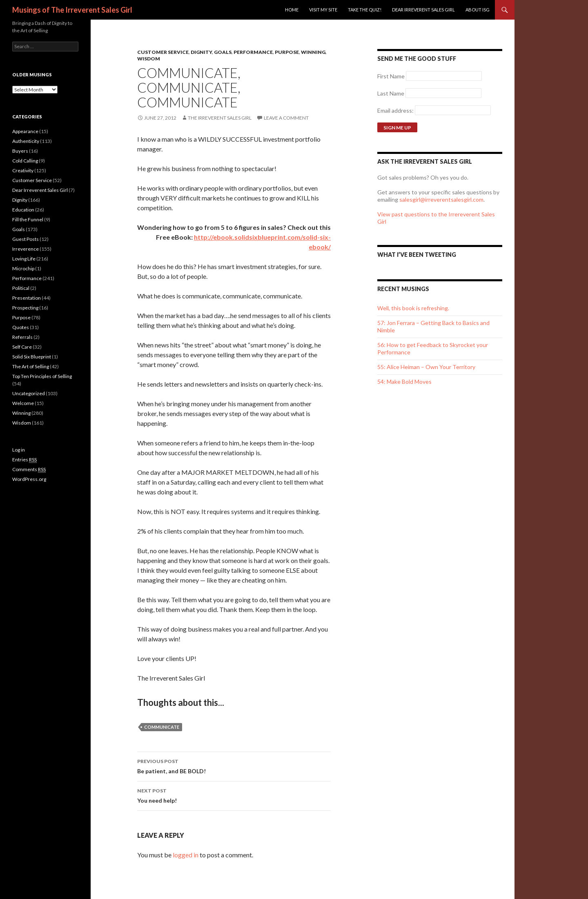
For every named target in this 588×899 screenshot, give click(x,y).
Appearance (25, 131)
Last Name (391, 93)
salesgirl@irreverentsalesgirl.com (441, 199)
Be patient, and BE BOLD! (234, 765)
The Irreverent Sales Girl (220, 118)
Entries (24, 460)
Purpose (287, 52)
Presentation (27, 298)
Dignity (201, 52)
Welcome (23, 403)
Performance (253, 52)
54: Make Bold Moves (404, 382)
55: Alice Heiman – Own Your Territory (426, 367)
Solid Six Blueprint (32, 357)
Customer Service (163, 52)
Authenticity (26, 141)
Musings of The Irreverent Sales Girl (72, 10)
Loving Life (24, 259)
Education (23, 210)
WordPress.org (29, 479)
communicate (162, 727)
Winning (313, 52)
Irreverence (26, 249)
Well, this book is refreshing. (413, 308)
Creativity (23, 170)
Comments (29, 470)
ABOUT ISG (478, 10)
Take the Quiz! (365, 10)
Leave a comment (286, 118)
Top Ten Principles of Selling (42, 376)
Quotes (21, 327)
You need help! (234, 795)
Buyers (20, 151)
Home (292, 10)
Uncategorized (29, 393)
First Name (391, 76)
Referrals (22, 337)
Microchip (23, 268)
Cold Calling (25, 161)
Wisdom (149, 59)
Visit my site (323, 10)
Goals (223, 52)
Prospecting (25, 308)
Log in (19, 450)
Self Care (22, 347)
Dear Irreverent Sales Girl (423, 10)
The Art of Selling (31, 366)
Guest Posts (26, 239)
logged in (186, 855)
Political (21, 288)
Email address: (396, 110)
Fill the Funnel (28, 219)
